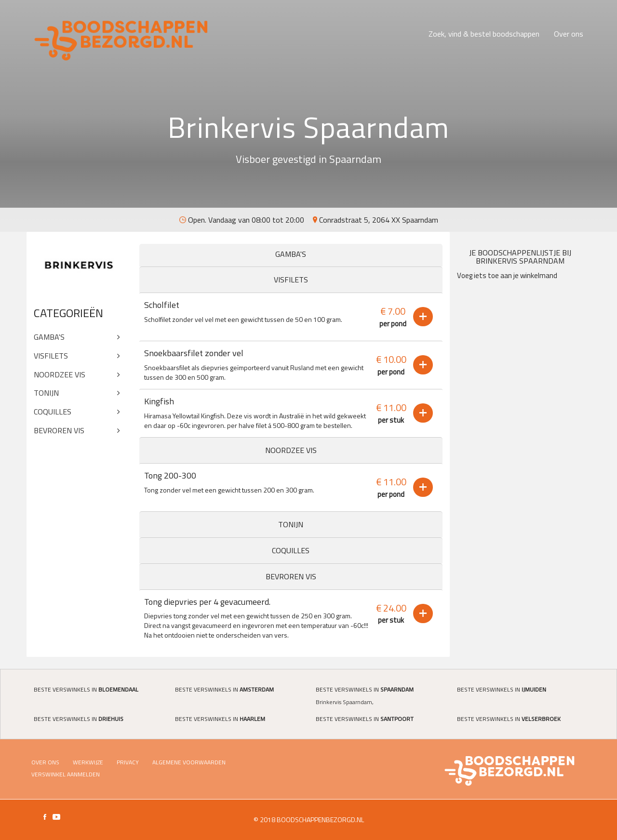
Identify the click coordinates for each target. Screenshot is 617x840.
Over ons (569, 34)
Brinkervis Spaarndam (344, 702)
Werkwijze (88, 762)
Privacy (128, 762)
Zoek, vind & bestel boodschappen (484, 34)
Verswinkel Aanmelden (66, 774)
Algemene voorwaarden (189, 762)
